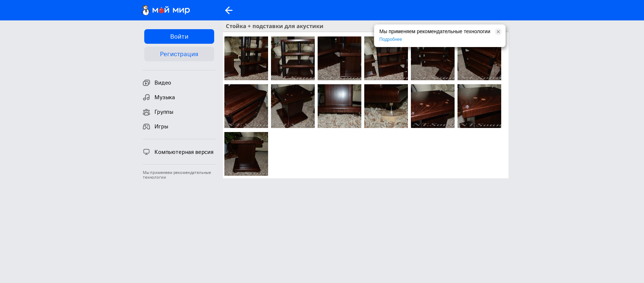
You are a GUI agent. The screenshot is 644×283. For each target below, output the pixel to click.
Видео (157, 83)
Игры (155, 127)
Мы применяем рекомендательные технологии (177, 175)
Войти (179, 36)
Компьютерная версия (178, 152)
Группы (158, 112)
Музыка (159, 97)
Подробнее (390, 39)
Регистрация (179, 54)
